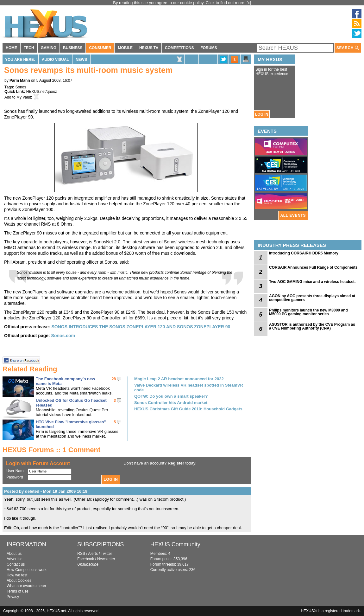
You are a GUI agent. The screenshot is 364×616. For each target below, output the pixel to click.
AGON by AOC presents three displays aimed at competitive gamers (312, 298)
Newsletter (106, 559)
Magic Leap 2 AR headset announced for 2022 (179, 379)
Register (176, 463)
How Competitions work (27, 570)
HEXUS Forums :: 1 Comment (51, 450)
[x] (249, 3)
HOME (11, 48)
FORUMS (209, 48)
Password (15, 477)
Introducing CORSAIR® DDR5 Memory (304, 253)
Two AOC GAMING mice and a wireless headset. (312, 282)
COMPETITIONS (179, 48)
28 (114, 379)
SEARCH (348, 48)
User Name (16, 471)
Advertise (15, 559)
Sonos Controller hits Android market (171, 403)
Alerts (93, 554)
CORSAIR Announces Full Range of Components (313, 267)
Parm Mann (20, 80)
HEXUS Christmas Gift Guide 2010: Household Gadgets (188, 409)
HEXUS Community (175, 544)
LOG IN (262, 114)
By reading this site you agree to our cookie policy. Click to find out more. (180, 3)
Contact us (16, 564)
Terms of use (18, 591)
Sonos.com (63, 336)
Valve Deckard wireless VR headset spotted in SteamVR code (189, 388)
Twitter (107, 554)
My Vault (24, 97)
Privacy (13, 597)
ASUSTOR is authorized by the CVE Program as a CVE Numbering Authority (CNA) (312, 326)
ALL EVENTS (293, 215)
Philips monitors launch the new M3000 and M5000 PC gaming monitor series (308, 312)
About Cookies (19, 581)
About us (14, 554)
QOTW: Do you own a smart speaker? (171, 396)
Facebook (86, 559)
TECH (29, 48)
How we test (17, 575)
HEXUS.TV (149, 48)
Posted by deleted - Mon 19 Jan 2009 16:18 (46, 491)
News (81, 60)
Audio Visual (55, 60)
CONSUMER (100, 48)
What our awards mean (26, 586)
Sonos (21, 87)
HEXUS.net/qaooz (42, 92)
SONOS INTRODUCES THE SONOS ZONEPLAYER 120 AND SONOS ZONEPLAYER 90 (141, 327)
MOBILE (125, 48)
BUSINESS (73, 48)
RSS (81, 554)
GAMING (49, 48)
